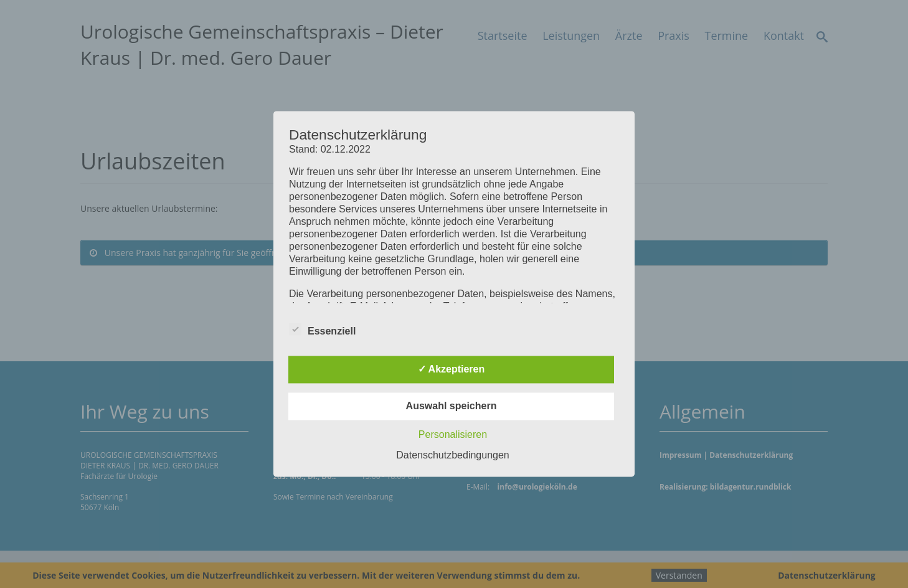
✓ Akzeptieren (452, 370)
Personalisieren (453, 435)
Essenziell (322, 330)
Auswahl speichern (452, 406)
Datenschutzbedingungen (452, 456)
